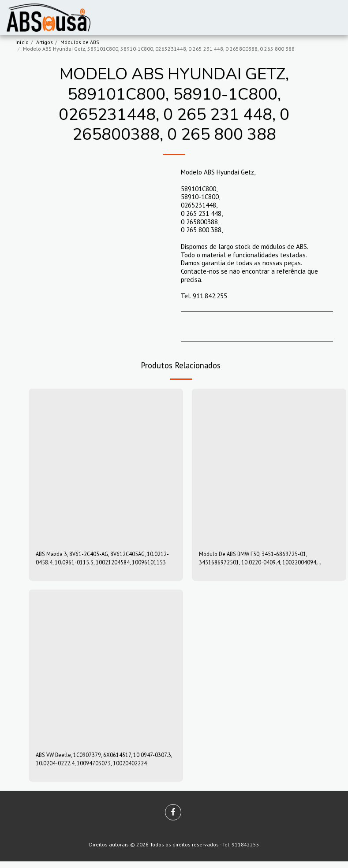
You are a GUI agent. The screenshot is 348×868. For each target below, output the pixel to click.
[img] (106, 466)
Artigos (45, 42)
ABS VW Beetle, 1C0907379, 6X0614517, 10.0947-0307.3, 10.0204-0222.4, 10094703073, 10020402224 (105, 764)
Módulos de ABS (80, 42)
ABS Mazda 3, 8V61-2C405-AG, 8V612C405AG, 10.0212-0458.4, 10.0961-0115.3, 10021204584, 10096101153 (102, 560)
